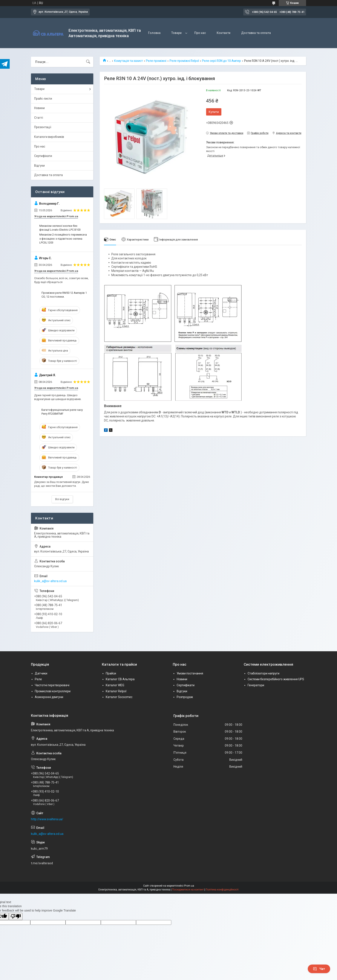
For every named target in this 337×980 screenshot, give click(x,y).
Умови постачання (190, 673)
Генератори (256, 685)
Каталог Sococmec (119, 697)
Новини (39, 108)
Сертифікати (43, 156)
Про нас (200, 33)
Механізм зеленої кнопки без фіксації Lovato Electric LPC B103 (60, 228)
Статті (39, 118)
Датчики (41, 673)
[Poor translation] (16, 917)
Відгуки (39, 166)
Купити (214, 112)
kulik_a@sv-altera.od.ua (50, 581)
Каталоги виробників (49, 137)
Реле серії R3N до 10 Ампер (221, 61)
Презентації (43, 127)
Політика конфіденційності (222, 890)
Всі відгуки (62, 499)
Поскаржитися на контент (188, 890)
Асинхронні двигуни (49, 697)
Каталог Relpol (116, 691)
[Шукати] (88, 62)
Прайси (111, 673)
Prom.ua (189, 886)
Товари (176, 33)
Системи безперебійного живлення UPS (276, 679)
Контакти (224, 33)
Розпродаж (185, 697)
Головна (154, 33)
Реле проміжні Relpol (184, 61)
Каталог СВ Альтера (120, 679)
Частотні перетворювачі (52, 685)
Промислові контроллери (53, 691)
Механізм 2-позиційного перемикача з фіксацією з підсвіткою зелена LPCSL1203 (63, 238)
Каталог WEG (115, 685)
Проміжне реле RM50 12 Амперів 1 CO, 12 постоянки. (64, 295)
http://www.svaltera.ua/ (47, 819)
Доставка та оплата (256, 33)
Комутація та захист (129, 61)
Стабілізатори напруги (263, 673)
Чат (319, 969)
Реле (38, 679)
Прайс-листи (43, 99)
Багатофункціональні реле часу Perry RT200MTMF (62, 412)
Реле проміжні (156, 61)
